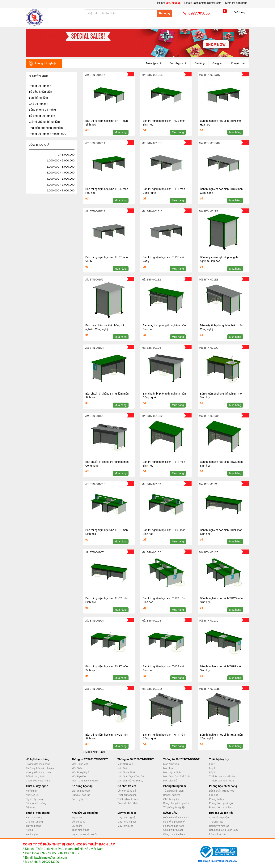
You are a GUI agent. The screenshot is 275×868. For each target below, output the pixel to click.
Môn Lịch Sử (170, 781)
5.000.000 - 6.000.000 (60, 184)
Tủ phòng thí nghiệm (42, 116)
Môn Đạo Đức (79, 776)
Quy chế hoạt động (220, 817)
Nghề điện (31, 791)
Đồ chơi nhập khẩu (128, 803)
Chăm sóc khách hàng (38, 781)
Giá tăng (199, 63)
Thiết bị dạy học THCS (222, 781)
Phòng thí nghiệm (40, 86)
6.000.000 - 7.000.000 (60, 190)
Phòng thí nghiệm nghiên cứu (47, 134)
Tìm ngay (165, 13)
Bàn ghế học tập (81, 791)
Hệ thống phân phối (174, 822)
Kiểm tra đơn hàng (236, 3)
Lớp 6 (212, 772)
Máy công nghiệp (127, 817)
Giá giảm (218, 63)
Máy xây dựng (125, 826)
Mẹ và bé (77, 817)
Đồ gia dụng (78, 822)
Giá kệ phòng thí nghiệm (44, 122)
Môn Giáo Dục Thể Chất (177, 776)
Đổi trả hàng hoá (35, 776)
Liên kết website (218, 834)
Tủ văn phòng (33, 826)
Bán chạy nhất (178, 63)
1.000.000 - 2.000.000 (60, 160)
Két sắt (30, 830)
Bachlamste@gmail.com (207, 3)
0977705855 (173, 3)
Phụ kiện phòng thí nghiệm (46, 128)
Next (96, 752)
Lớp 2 (212, 768)
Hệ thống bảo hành (174, 826)
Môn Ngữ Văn (125, 764)
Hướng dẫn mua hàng (38, 764)
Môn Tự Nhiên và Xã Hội (85, 781)
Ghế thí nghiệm (38, 104)
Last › (103, 752)
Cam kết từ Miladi (173, 830)
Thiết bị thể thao (80, 830)
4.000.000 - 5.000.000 (60, 179)
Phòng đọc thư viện (220, 807)
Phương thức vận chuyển (40, 768)
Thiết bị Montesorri (128, 799)
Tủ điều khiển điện (40, 92)
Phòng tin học (217, 799)
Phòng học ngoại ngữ (221, 803)
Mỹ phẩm (77, 826)
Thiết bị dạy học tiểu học (223, 776)
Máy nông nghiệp (127, 822)
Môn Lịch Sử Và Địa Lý (130, 781)
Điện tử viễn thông (36, 803)
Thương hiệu (216, 822)
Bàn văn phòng (34, 817)
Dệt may (30, 807)
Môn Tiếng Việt (80, 764)
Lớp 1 (212, 764)
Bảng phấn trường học (222, 791)
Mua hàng (121, 132)
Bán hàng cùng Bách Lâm (223, 830)
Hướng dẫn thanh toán (38, 772)
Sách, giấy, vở (79, 799)
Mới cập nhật (154, 63)
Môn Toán (77, 768)
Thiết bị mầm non (127, 795)
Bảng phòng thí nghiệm (43, 110)
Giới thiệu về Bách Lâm (176, 817)
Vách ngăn (32, 834)
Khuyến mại (238, 63)
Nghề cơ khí (32, 795)
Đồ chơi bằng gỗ (127, 791)
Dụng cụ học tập (81, 795)
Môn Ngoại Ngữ (80, 772)
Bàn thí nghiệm (38, 98)
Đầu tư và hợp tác (219, 826)
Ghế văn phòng (34, 822)
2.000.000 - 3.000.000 (60, 167)
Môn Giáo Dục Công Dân (131, 776)
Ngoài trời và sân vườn (84, 834)
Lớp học (214, 795)
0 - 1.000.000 (66, 154)
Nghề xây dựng (34, 799)
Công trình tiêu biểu (174, 834)
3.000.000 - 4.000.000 (60, 172)
